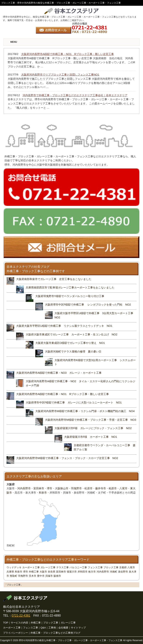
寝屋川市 (72, 572)
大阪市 (43, 572)
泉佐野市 (123, 572)
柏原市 (113, 488)
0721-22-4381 (21, 616)
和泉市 (43, 493)
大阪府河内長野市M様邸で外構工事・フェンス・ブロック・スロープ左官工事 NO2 (67, 458)
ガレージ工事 (48, 567)
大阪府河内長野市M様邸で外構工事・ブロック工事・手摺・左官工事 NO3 (91, 420)
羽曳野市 (76, 488)
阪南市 (57, 576)
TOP (6, 623)
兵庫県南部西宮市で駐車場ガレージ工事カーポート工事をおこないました (70, 287)
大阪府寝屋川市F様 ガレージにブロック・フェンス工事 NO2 (93, 428)
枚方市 (92, 572)
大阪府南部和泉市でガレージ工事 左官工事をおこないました (54, 279)
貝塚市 (49, 576)
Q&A (43, 628)
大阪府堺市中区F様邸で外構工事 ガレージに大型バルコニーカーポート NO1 (74, 402)
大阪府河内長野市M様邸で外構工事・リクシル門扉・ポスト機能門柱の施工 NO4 (85, 411)
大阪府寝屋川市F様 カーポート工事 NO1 (91, 437)
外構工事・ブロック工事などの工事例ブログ (55, 633)
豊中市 (41, 576)
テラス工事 (62, 567)
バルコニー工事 (78, 567)
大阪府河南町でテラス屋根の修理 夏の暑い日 (73, 352)
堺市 (50, 488)
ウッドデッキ (14, 567)
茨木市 (33, 576)
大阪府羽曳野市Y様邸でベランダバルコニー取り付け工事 (70, 296)
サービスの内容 (19, 623)
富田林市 (39, 488)
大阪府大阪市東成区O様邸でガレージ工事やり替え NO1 (70, 343)
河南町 (114, 572)
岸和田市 (83, 572)
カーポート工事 (31, 567)
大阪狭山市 (62, 488)
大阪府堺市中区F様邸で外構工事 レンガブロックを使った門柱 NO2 (88, 305)
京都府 (123, 567)
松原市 (88, 488)
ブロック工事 (111, 567)
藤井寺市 (101, 488)
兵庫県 (10, 572)
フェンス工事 (95, 567)
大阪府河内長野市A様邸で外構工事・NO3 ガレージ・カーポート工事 (59, 373)
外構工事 (34, 572)
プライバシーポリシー (16, 633)
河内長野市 (24, 488)
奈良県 (52, 572)
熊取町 (14, 576)
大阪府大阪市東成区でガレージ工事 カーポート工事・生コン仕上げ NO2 (72, 334)
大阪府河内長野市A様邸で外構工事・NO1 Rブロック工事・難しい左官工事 (63, 394)
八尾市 (123, 488)
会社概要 (63, 628)
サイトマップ (78, 628)
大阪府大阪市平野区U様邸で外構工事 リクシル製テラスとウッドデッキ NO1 (66, 326)
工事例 (52, 628)
